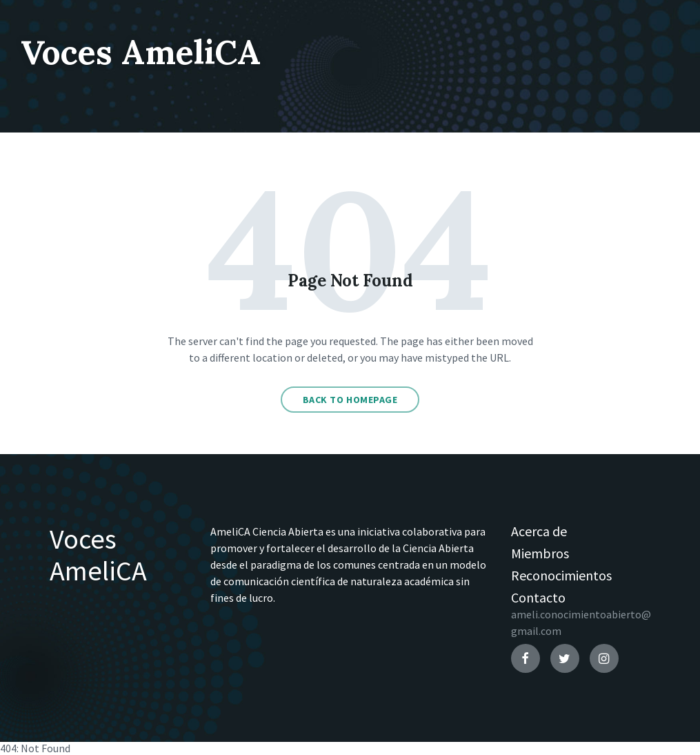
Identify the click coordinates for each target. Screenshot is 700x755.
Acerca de (539, 531)
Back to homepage (350, 400)
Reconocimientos (561, 575)
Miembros (540, 553)
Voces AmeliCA (141, 52)
